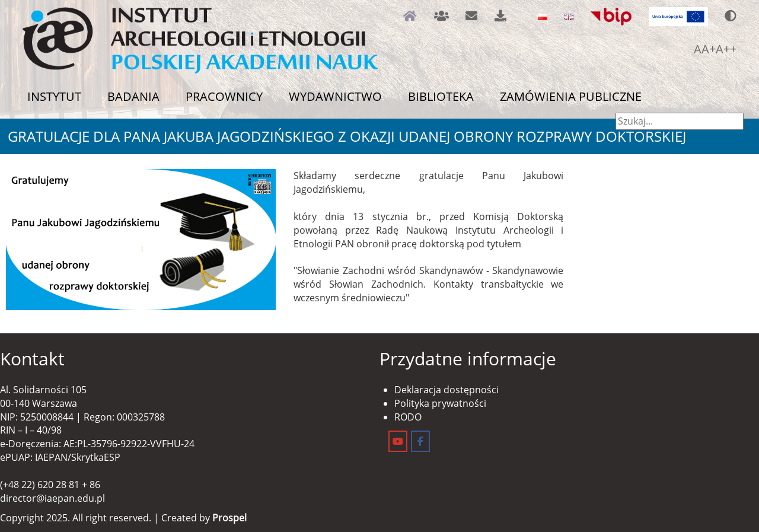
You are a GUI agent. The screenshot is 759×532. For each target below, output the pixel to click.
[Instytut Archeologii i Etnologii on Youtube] (398, 441)
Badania (133, 96)
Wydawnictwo (335, 96)
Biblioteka (441, 96)
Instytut (54, 96)
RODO (408, 417)
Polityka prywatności (440, 403)
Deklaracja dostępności (447, 390)
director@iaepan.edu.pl (52, 498)
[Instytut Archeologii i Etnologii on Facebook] (420, 441)
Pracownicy (224, 96)
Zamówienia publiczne (571, 96)
